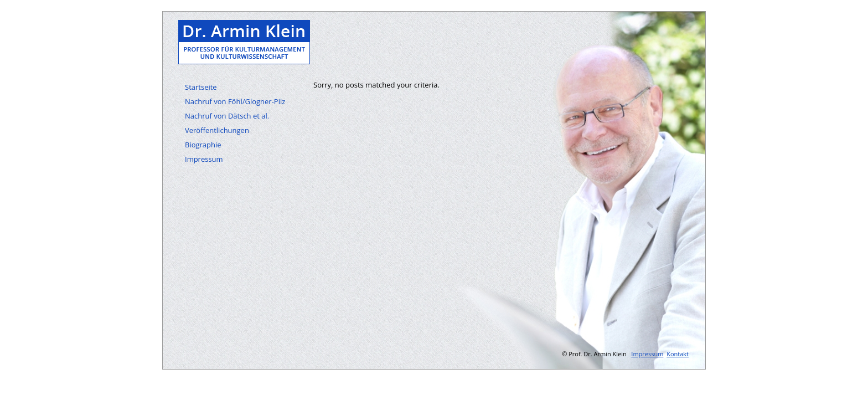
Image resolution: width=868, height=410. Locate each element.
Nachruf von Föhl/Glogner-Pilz (235, 101)
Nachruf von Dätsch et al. (227, 116)
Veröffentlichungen (217, 130)
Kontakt (678, 354)
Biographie (203, 145)
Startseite (201, 87)
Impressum (204, 159)
